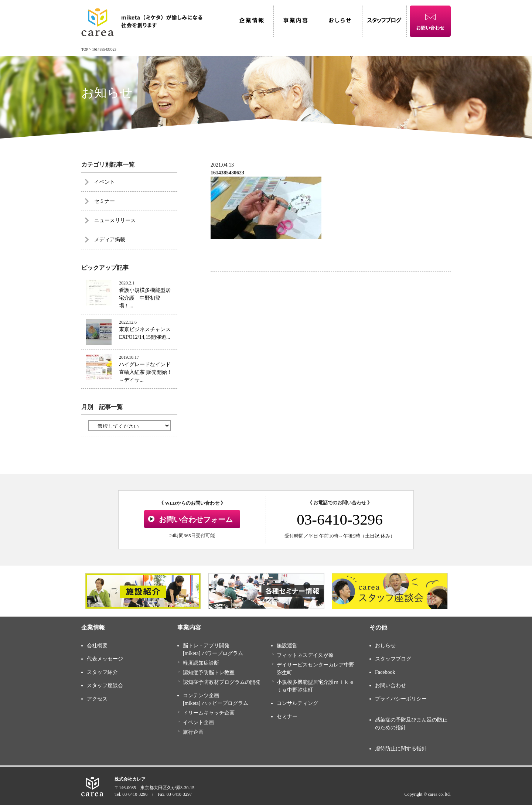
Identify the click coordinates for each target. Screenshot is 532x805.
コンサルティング (297, 703)
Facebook (385, 672)
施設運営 (287, 646)
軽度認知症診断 (201, 663)
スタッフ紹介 (102, 672)
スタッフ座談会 (105, 685)
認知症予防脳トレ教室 (209, 673)
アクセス (97, 699)
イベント (105, 182)
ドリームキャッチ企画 (209, 713)
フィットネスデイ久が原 (305, 655)
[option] (143, 591)
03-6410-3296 (340, 519)
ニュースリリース (115, 220)
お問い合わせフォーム (196, 519)
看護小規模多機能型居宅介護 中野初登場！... (145, 298)
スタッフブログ (393, 659)
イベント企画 (198, 722)
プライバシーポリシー (401, 699)
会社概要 (97, 646)
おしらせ (385, 646)
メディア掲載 (110, 240)
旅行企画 (193, 732)
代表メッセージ (105, 659)
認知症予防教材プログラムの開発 (222, 682)
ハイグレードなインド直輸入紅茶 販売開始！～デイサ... (146, 372)
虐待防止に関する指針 (401, 749)
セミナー (105, 201)
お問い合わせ (391, 685)
